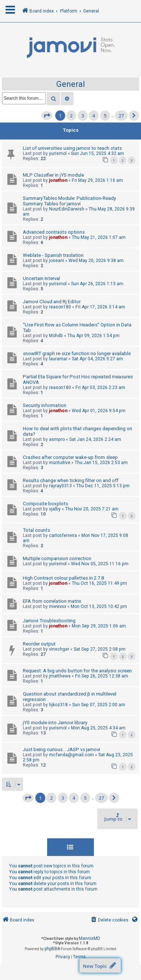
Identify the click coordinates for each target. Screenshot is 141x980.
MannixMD (89, 938)
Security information (45, 405)
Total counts (36, 530)
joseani (57, 261)
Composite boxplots (45, 504)
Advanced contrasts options (54, 232)
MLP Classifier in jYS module (53, 175)
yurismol (58, 153)
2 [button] (71, 116)
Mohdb (56, 336)
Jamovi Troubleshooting (49, 621)
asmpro (57, 439)
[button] (47, 116)
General (71, 84)
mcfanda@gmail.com (71, 755)
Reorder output (39, 644)
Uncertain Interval (41, 278)
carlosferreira (63, 535)
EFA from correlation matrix (52, 601)
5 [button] (105, 116)
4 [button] (94, 116)
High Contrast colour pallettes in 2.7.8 (63, 578)
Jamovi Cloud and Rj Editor (52, 302)
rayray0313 (60, 486)
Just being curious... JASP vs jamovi (61, 749)
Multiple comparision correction (57, 558)
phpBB (51, 949)
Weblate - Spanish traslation (53, 255)
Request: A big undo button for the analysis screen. (78, 671)
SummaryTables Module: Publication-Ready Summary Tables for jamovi (69, 201)
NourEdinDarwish (67, 209)
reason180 (60, 307)
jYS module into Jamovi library (55, 723)
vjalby (55, 509)
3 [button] (83, 116)
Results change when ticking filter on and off (71, 480)
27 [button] (121, 116)
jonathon (58, 180)
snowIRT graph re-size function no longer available (77, 353)
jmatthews (60, 676)
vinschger (59, 649)
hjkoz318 (58, 705)
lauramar (58, 359)
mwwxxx (58, 606)
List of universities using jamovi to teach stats (72, 148)
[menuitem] (109, 920)
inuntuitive (60, 463)
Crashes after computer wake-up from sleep (70, 457)
